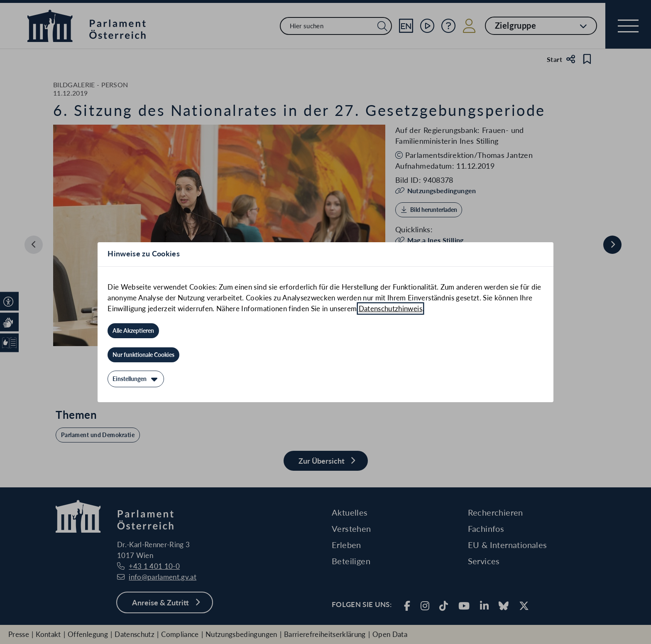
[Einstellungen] (136, 379)
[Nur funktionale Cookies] (143, 355)
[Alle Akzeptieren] (133, 331)
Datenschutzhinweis (390, 308)
